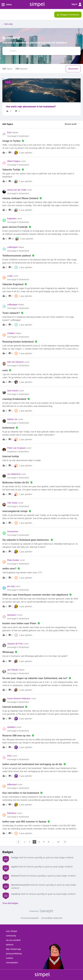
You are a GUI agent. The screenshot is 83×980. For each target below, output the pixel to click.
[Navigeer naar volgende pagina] (65, 842)
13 (58, 842)
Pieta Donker (13, 560)
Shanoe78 (16, 876)
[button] (3, 15)
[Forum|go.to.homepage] (15, 15)
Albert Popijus (14, 161)
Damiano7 (12, 615)
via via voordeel (13, 940)
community (11, 936)
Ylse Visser (12, 503)
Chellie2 (11, 333)
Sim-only (8, 24)
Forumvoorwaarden (30, 918)
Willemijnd (12, 784)
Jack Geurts (13, 391)
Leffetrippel (12, 247)
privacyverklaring (14, 954)
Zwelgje (15, 858)
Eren (9, 132)
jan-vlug (11, 586)
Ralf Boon (12, 813)
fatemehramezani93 (20, 885)
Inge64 (14, 867)
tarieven (10, 945)
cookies (9, 958)
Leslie (10, 276)
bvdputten (12, 219)
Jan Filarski (12, 670)
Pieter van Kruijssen (16, 448)
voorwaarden (12, 963)
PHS (9, 756)
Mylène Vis (12, 419)
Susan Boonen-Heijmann (19, 698)
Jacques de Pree (15, 644)
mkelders (11, 727)
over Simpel (11, 931)
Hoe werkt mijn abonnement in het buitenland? (31, 106)
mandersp (16, 894)
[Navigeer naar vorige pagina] (18, 842)
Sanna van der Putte (17, 190)
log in (77, 4)
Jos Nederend (14, 474)
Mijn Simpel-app (13, 949)
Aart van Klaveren (15, 362)
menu (7, 5)
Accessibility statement (52, 918)
